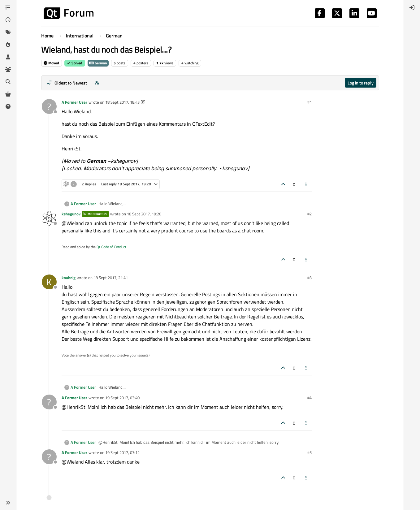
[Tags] (8, 32)
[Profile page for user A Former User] (49, 106)
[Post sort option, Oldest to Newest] (67, 83)
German (98, 63)
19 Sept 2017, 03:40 (122, 398)
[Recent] (8, 20)
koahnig (69, 278)
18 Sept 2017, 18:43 (122, 102)
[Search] (8, 82)
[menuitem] (412, 7)
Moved (51, 63)
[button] (8, 503)
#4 (310, 398)
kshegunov (71, 214)
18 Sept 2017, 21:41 (111, 278)
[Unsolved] (8, 106)
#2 (310, 214)
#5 (310, 452)
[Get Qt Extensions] (8, 94)
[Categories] (8, 7)
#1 (310, 102)
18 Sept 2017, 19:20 (144, 214)
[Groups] (8, 69)
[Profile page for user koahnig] (49, 282)
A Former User (74, 102)
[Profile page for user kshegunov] (49, 218)
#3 (310, 278)
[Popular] (8, 45)
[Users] (8, 57)
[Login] (412, 7)
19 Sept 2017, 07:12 (122, 452)
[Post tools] (306, 184)
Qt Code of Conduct (111, 247)
